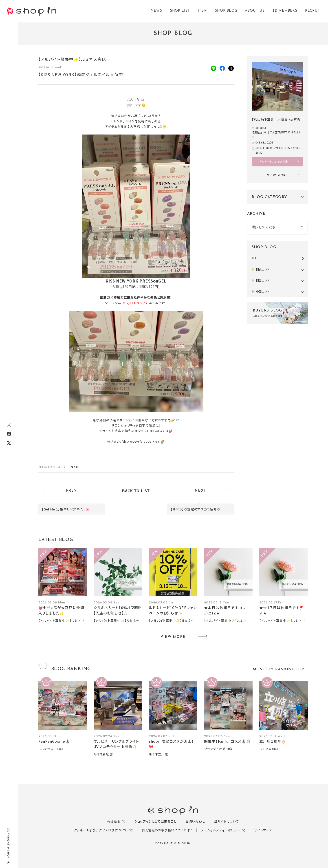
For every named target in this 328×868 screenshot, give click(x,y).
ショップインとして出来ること (155, 821)
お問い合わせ (195, 821)
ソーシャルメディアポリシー (221, 830)
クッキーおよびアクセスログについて (101, 830)
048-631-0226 (264, 142)
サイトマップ (263, 830)
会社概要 (114, 821)
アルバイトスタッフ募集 (274, 161)
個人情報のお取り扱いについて (164, 830)
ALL (254, 258)
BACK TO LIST (136, 491)
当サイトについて (227, 821)
